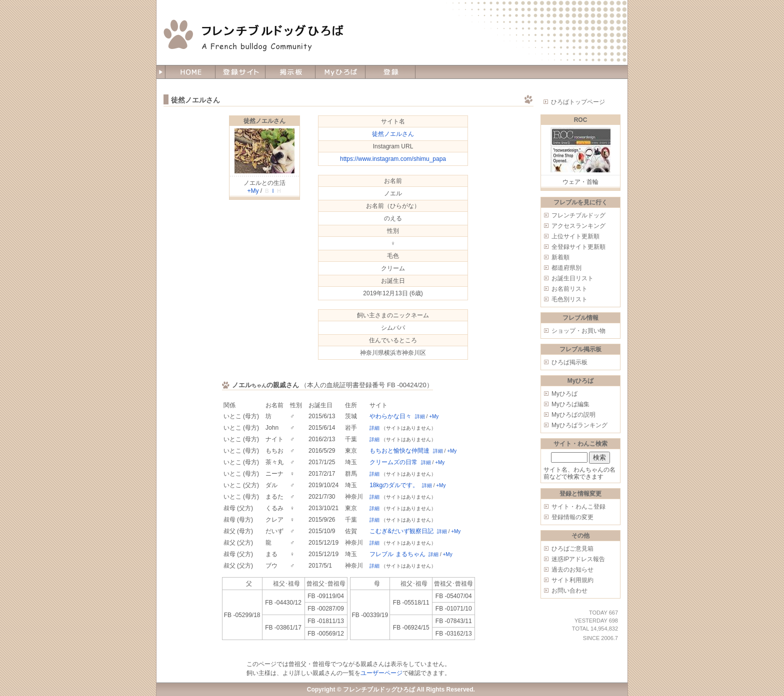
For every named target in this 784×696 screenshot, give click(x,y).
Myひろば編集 (570, 404)
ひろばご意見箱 (572, 549)
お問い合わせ (569, 591)
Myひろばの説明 (573, 415)
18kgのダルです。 (394, 485)
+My (253, 191)
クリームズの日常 (393, 462)
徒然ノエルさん (264, 121)
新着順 (560, 257)
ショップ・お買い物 (578, 331)
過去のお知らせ (572, 570)
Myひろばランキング (579, 425)
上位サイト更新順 (575, 236)
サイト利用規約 (572, 580)
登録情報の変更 (572, 517)
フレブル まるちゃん (397, 554)
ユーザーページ (381, 673)
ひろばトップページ (578, 102)
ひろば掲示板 (569, 362)
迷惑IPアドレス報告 (578, 559)
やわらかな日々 (390, 416)
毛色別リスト (569, 299)
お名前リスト (569, 289)
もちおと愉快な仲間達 (399, 451)
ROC (581, 120)
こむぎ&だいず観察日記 (401, 531)
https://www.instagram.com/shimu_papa (393, 159)
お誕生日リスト (572, 278)
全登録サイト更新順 (578, 247)
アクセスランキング (578, 226)
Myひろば (564, 394)
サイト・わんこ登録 (578, 507)
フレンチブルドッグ (578, 215)
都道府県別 (566, 268)
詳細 (420, 416)
